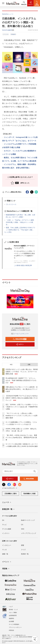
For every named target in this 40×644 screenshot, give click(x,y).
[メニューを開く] (3, 3)
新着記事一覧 (8, 509)
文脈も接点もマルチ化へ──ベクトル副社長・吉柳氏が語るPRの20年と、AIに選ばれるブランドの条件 (22, 389)
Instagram (13, 34)
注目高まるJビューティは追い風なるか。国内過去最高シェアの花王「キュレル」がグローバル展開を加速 (22, 372)
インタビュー (7, 545)
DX (3, 520)
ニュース (7, 502)
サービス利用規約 (14, 624)
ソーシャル (6, 34)
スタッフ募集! (13, 613)
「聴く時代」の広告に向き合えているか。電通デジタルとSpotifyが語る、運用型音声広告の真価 (21, 437)
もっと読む (8, 232)
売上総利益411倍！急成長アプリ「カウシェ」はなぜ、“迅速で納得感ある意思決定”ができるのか (21, 380)
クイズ (23, 550)
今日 (11, 365)
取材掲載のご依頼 (29, 494)
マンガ (4, 550)
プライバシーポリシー (15, 627)
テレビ (4, 525)
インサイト (6, 533)
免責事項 (11, 618)
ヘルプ (11, 607)
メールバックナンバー (20, 334)
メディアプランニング (29, 533)
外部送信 (11, 630)
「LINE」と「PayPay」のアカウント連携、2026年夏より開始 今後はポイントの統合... (21, 222)
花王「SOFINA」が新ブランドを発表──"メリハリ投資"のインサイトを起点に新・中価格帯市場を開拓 (22, 407)
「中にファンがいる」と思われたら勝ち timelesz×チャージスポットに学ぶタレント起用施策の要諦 (21, 416)
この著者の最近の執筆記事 (23, 265)
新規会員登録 (20, 339)
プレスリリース (11, 204)
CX (22, 525)
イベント (7, 562)
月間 (29, 365)
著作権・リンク (13, 610)
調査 (23, 545)
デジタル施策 (7, 529)
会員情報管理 (13, 615)
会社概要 (11, 621)
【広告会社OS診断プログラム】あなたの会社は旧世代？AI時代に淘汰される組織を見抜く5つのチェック (22, 398)
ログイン (20, 344)
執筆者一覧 (25, 554)
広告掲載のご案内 (11, 494)
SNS (23, 529)
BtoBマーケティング (28, 520)
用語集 (6, 569)
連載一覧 (5, 554)
